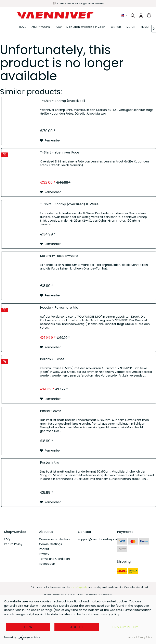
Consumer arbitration (54, 539)
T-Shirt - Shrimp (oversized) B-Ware (69, 204)
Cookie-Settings (50, 544)
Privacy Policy (125, 627)
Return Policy (13, 544)
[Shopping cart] (149, 15)
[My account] (141, 15)
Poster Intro (50, 463)
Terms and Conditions (55, 559)
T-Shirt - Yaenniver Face (60, 153)
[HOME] (22, 27)
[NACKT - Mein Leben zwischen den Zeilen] (80, 27)
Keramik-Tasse (52, 359)
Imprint (44, 549)
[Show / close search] (133, 15)
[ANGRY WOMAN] (41, 27)
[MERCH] (131, 27)
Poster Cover (51, 411)
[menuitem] (125, 15)
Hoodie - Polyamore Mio (59, 308)
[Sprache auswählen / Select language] (125, 15)
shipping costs (79, 587)
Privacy (44, 554)
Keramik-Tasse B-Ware (59, 256)
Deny (28, 627)
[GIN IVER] (116, 27)
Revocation (47, 564)
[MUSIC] (145, 27)
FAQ (7, 539)
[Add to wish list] (50, 140)
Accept (77, 627)
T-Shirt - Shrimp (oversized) (63, 101)
